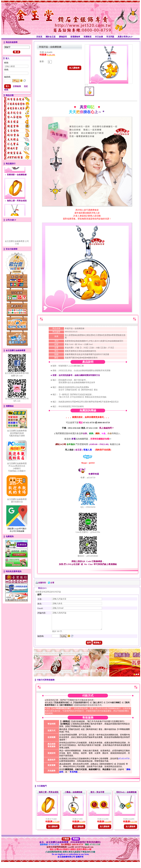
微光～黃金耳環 (97, 795)
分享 (52, 583)
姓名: (40, 604)
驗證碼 (7, 77)
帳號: (7, 63)
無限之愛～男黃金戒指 (17, 204)
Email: (40, 608)
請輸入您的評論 (77, 622)
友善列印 (42, 583)
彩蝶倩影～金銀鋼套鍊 (17, 178)
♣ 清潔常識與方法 (75, 375)
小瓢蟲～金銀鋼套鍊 (73, 795)
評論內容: (42, 613)
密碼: (7, 70)
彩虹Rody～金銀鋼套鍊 (126, 795)
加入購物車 (74, 68)
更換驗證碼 (24, 81)
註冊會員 (17, 86)
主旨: (40, 599)
